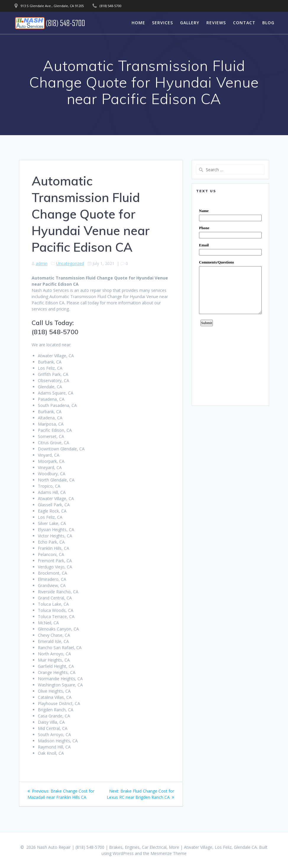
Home (138, 23)
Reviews (216, 23)
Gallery (190, 23)
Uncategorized (70, 263)
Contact (244, 23)
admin (42, 263)
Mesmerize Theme (169, 853)
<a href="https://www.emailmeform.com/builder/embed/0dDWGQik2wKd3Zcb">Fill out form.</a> (230, 299)
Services (162, 23)
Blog (268, 23)
